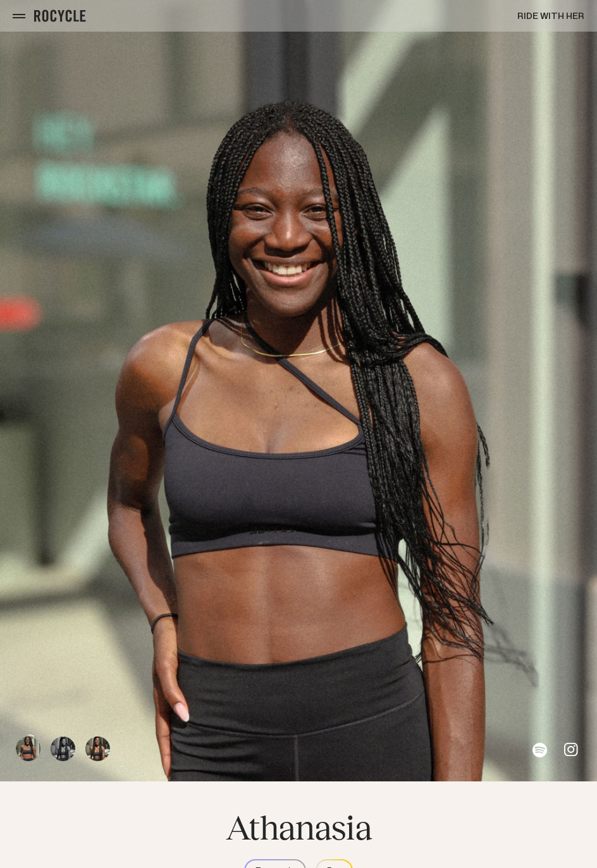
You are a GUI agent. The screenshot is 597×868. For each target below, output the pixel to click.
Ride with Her (551, 16)
